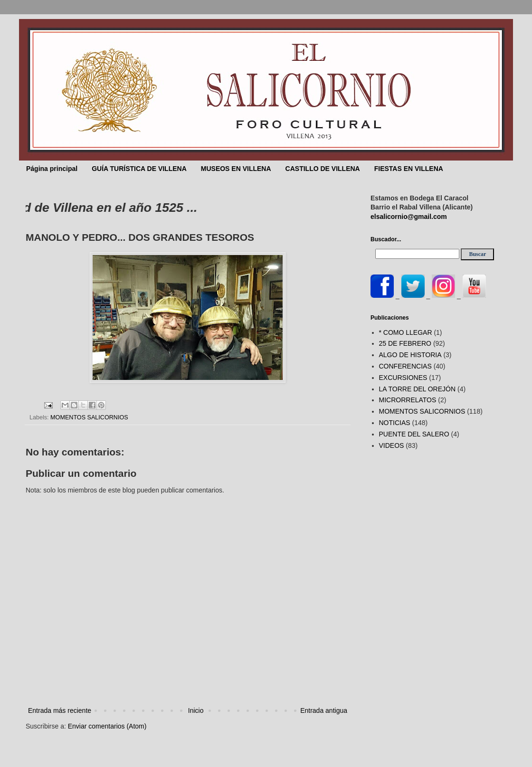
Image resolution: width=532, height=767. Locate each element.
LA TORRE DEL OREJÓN (418, 389)
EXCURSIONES (403, 378)
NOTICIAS (395, 423)
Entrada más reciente (60, 710)
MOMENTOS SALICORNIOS (89, 417)
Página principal (52, 169)
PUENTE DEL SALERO (414, 434)
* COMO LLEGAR (406, 332)
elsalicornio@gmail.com (409, 217)
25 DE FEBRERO (405, 343)
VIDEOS (392, 445)
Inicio (196, 710)
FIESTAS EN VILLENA (409, 169)
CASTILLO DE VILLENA (323, 169)
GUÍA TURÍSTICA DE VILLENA (139, 169)
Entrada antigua (324, 710)
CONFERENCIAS (405, 366)
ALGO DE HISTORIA (410, 355)
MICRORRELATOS (408, 400)
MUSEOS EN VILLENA (236, 169)
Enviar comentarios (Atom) (107, 726)
